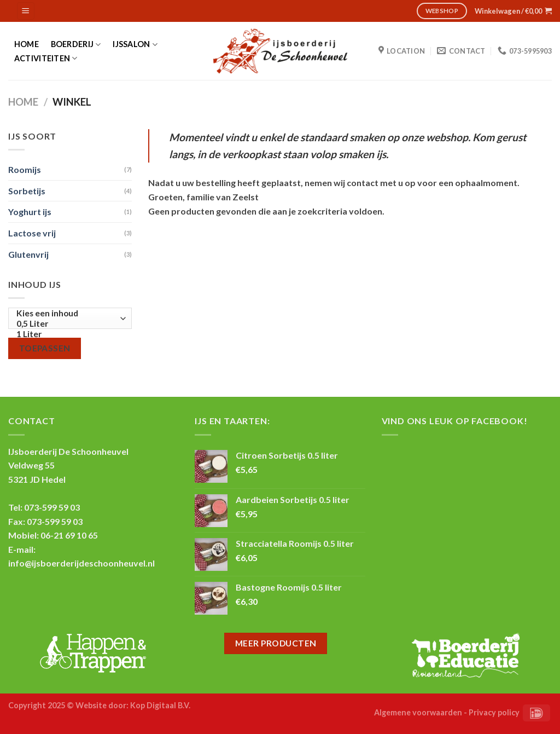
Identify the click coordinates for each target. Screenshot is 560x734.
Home (27, 44)
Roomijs (25, 169)
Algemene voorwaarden (418, 712)
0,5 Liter (68, 324)
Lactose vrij (32, 233)
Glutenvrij (28, 254)
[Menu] (26, 11)
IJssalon (135, 45)
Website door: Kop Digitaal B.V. (133, 705)
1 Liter (68, 334)
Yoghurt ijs (30, 212)
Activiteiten (46, 58)
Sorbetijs (27, 191)
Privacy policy (494, 712)
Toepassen (45, 348)
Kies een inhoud (68, 313)
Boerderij (76, 45)
